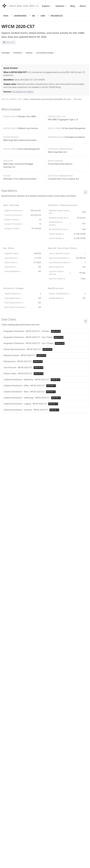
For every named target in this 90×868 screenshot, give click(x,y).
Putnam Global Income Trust (11, 511)
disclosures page (42, 565)
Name (71, 432)
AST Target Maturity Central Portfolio (9, 524)
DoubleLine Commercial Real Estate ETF (9, 454)
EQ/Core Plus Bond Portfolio (10, 501)
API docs (78, 99)
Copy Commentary (14, 746)
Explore (47, 6)
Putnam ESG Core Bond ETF (11, 536)
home (6, 15)
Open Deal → (33, 746)
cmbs (43, 15)
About (83, 6)
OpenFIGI (59, 555)
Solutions (61, 6)
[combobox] (24, 6)
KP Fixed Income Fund (9, 466)
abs (34, 15)
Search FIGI (35, 454)
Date (86, 432)
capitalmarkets (20, 15)
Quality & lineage (58, 569)
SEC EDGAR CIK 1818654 (23, 92)
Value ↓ (79, 432)
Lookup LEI (46, 454)
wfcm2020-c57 (57, 15)
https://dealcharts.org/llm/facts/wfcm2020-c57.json (47, 99)
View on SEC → (59, 612)
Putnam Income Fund (11, 475)
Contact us (33, 760)
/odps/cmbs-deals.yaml (39, 796)
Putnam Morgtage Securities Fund (9, 487)
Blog (73, 6)
